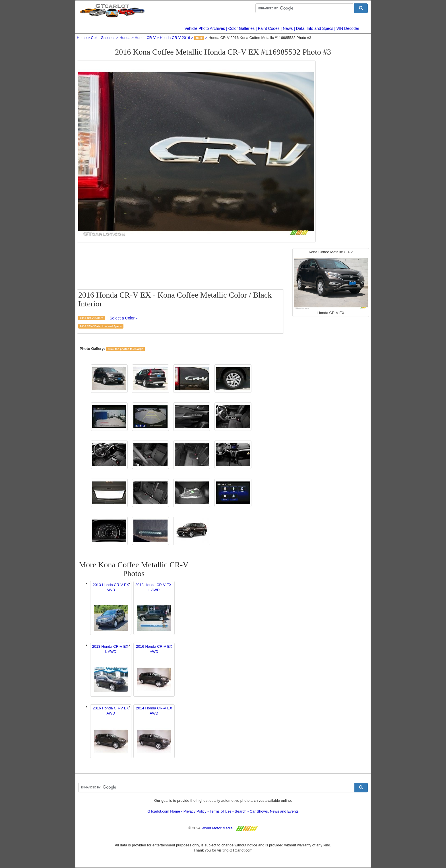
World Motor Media (217, 828)
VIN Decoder (348, 28)
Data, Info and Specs (315, 28)
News (288, 28)
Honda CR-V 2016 (175, 38)
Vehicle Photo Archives (205, 28)
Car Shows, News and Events (274, 811)
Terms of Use (221, 811)
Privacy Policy (195, 811)
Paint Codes (269, 28)
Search (240, 811)
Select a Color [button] (124, 318)
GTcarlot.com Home (164, 811)
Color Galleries (242, 28)
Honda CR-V (145, 38)
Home (82, 38)
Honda (125, 38)
